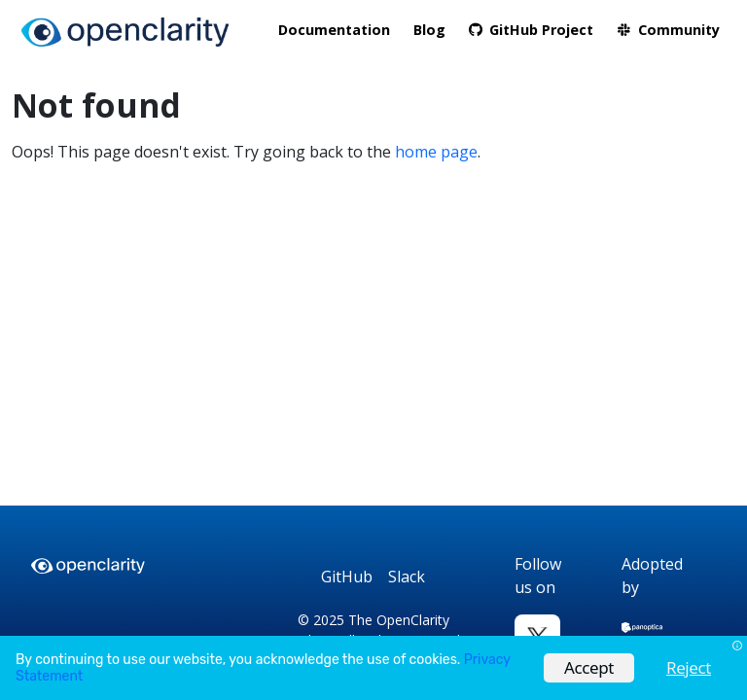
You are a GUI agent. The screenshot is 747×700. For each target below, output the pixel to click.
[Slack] (407, 577)
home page (436, 152)
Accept (589, 667)
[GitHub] (347, 577)
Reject (689, 667)
